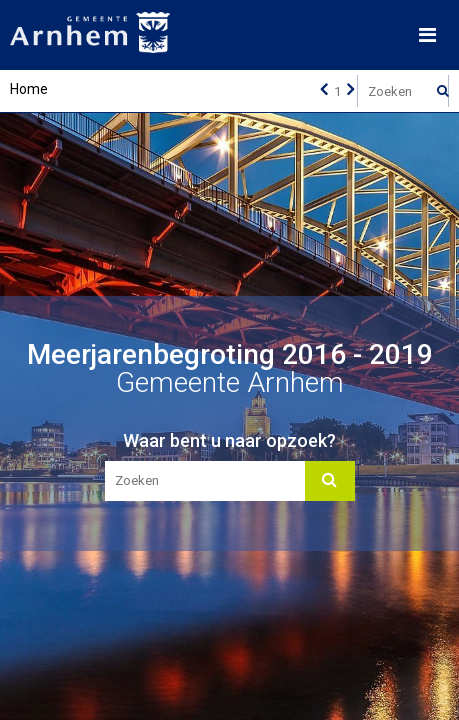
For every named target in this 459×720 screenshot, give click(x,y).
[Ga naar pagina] (336, 91)
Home (29, 89)
